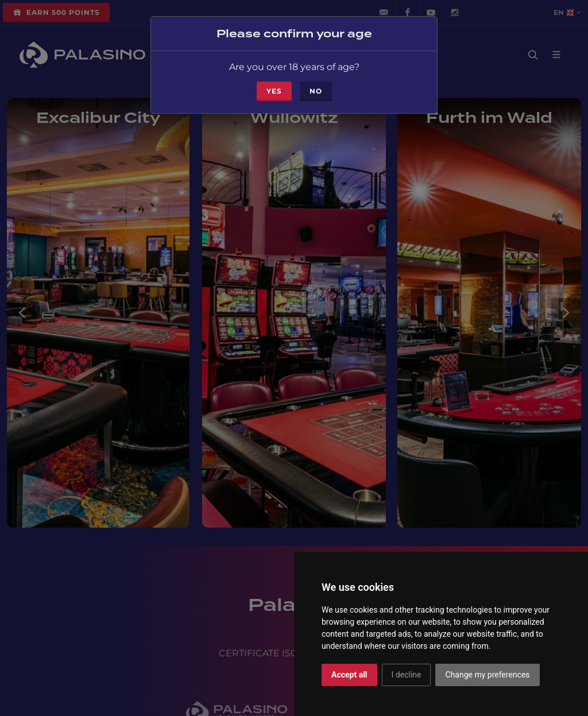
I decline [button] (407, 675)
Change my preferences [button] (487, 675)
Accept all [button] (349, 675)
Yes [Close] (274, 89)
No (316, 89)
